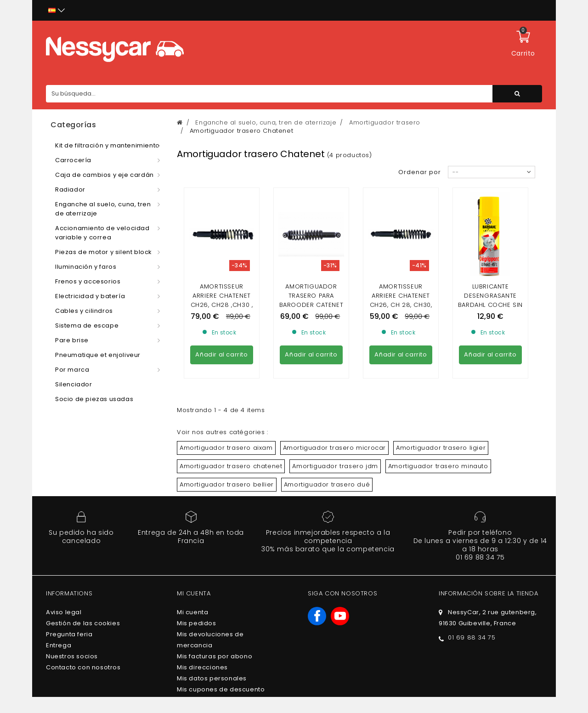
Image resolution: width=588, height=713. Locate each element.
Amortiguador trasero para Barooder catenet (311, 296)
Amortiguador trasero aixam (226, 448)
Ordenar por (420, 172)
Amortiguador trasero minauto (438, 466)
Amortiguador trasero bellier (227, 484)
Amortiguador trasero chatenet (231, 466)
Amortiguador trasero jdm (335, 466)
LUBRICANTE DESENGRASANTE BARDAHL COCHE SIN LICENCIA (490, 300)
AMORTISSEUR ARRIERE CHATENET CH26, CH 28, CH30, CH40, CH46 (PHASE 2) (401, 305)
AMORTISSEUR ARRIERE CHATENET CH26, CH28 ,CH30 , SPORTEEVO (222, 300)
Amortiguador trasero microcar (334, 448)
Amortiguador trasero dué (327, 484)
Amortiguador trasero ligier (441, 448)
